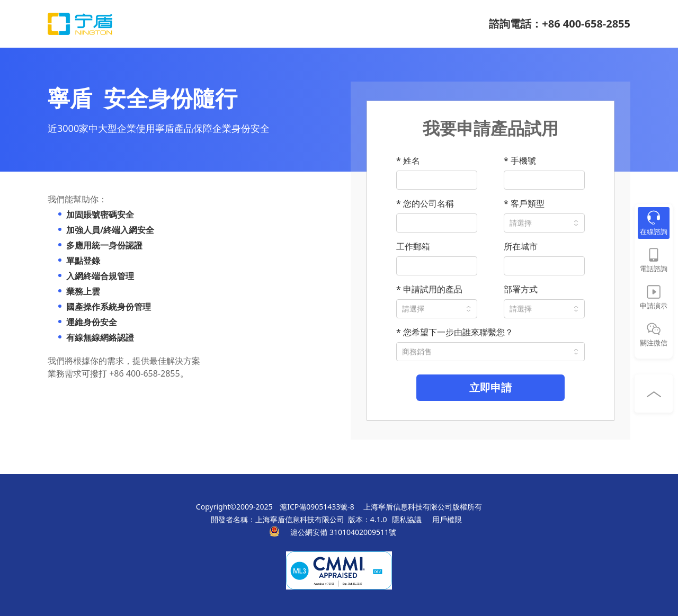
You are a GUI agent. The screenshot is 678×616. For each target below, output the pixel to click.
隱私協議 (407, 519)
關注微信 (654, 343)
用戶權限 (447, 519)
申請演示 (654, 306)
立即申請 (490, 387)
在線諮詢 (654, 231)
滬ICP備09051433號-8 (317, 507)
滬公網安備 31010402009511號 (344, 532)
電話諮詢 (654, 269)
